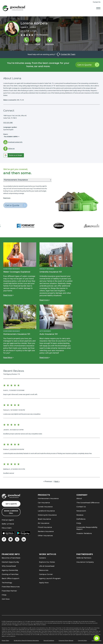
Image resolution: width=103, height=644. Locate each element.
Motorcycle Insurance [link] (47, 515)
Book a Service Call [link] (11, 512)
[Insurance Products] (27, 180)
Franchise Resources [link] (11, 587)
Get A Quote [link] (88, 65)
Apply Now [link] (44, 583)
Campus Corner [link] (46, 574)
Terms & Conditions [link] (49, 640)
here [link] (16, 625)
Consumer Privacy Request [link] (66, 640)
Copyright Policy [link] (82, 640)
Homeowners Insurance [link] (48, 498)
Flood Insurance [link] (45, 527)
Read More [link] (8, 358)
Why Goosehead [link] (9, 566)
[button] (97, 638)
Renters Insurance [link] (46, 531)
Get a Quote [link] (16, 205)
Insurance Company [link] (85, 562)
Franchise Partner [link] (9, 591)
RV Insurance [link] (44, 523)
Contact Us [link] (97, 2)
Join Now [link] (6, 599)
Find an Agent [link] (8, 520)
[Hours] (11, 137)
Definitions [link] (81, 519)
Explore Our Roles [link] (47, 562)
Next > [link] (57, 481)
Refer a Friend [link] (8, 524)
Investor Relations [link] (84, 533)
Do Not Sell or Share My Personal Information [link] (26, 640)
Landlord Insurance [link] (46, 511)
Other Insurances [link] (45, 536)
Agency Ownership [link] (10, 570)
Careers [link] (42, 558)
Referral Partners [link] (84, 558)
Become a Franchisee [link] (11, 558)
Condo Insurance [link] (45, 507)
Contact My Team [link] (66, 54)
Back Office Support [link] (10, 578)
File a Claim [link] (7, 528)
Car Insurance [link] (44, 503)
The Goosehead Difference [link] (88, 503)
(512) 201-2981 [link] (8, 123)
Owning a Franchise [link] (10, 574)
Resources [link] (44, 570)
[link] (14, 8)
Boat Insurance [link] (44, 519)
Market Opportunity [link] (10, 562)
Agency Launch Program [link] (50, 578)
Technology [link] (7, 583)
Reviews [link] (80, 515)
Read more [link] (7, 198)
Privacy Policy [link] (5, 640)
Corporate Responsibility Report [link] (87, 528)
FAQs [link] (79, 523)
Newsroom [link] (81, 511)
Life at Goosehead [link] (47, 566)
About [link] (79, 498)
